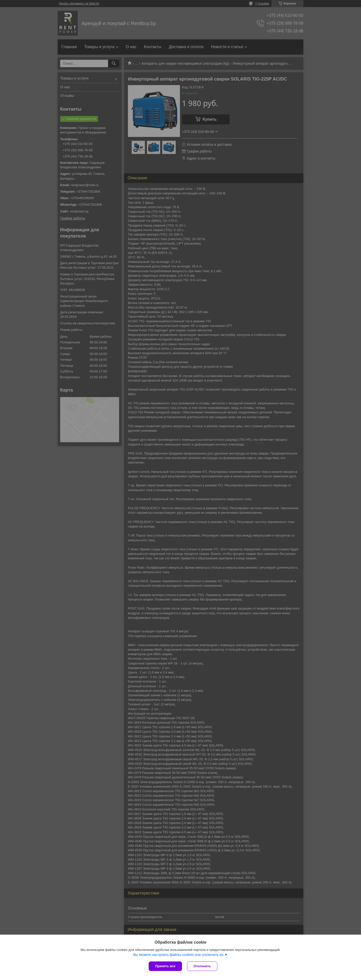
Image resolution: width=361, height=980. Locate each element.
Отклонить (202, 966)
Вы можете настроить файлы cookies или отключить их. (179, 955)
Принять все (165, 966)
